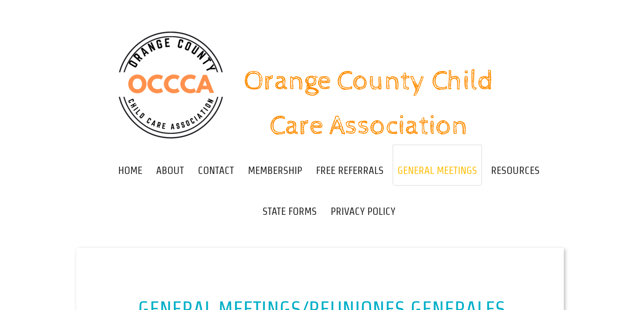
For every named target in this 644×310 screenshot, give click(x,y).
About (170, 170)
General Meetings (437, 170)
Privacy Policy (363, 211)
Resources (515, 170)
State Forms (290, 211)
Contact (216, 170)
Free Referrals (350, 170)
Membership (275, 170)
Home (130, 170)
